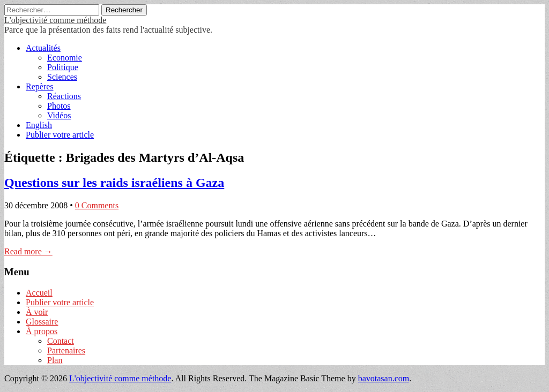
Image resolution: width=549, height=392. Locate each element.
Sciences (62, 77)
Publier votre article (60, 135)
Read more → (28, 251)
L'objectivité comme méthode (55, 20)
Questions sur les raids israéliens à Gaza (114, 183)
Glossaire (42, 322)
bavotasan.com (384, 378)
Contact (61, 341)
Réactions (64, 96)
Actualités (43, 48)
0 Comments (97, 205)
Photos (59, 106)
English (39, 125)
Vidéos (59, 115)
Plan (55, 360)
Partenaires (66, 350)
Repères (40, 86)
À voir (37, 312)
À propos (42, 331)
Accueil (39, 293)
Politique (63, 67)
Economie (65, 58)
